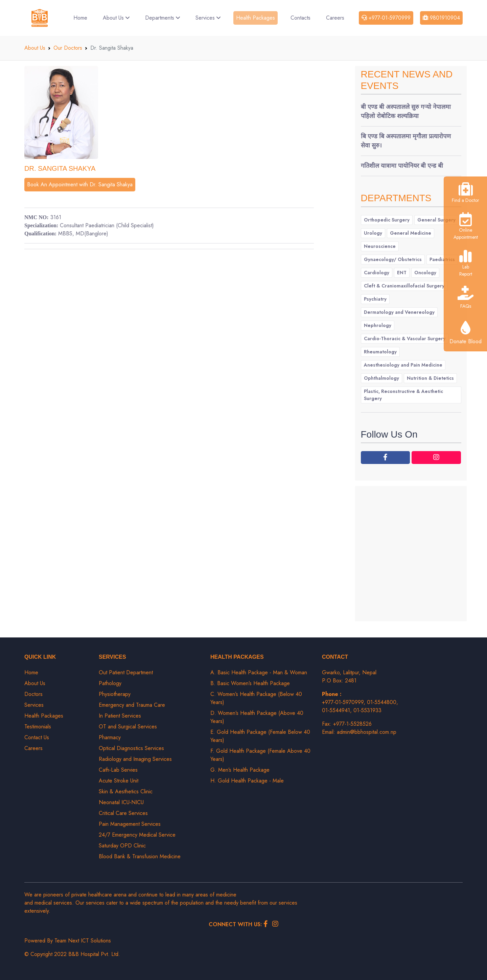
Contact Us (37, 737)
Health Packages (256, 18)
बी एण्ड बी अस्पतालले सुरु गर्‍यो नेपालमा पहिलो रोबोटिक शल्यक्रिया (406, 111)
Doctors (33, 694)
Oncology (425, 273)
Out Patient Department (126, 672)
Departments (163, 18)
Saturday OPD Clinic (122, 846)
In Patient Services (120, 716)
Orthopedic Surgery (387, 220)
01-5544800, (382, 702)
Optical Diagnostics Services (131, 748)
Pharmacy (110, 737)
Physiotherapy (115, 694)
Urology (373, 233)
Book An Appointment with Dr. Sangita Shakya (80, 184)
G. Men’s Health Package (240, 770)
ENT (402, 273)
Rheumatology (380, 352)
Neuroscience (380, 246)
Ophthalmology (381, 378)
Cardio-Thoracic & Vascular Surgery (405, 339)
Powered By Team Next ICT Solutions (68, 941)
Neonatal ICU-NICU (121, 802)
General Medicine (411, 233)
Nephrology (378, 325)
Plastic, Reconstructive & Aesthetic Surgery (403, 395)
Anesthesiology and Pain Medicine (403, 365)
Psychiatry (375, 299)
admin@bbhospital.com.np (367, 732)
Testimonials (38, 727)
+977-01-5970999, (344, 702)
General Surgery (436, 220)
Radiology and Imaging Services (135, 759)
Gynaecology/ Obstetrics (393, 259)
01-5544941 (336, 710)
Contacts (300, 18)
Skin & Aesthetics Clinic (126, 791)
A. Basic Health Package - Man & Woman (259, 672)
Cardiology (377, 273)
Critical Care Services (123, 813)
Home (80, 18)
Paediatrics (442, 259)
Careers (335, 18)
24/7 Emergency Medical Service (137, 835)
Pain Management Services (130, 824)
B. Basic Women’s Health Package (250, 683)
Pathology (110, 683)
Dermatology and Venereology (399, 312)
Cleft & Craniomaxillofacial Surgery (404, 286)
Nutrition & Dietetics (430, 378)
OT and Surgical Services (128, 727)
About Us (116, 18)
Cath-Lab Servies (118, 770)
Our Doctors (68, 48)
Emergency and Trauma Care (132, 705)
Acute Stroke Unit (119, 781)
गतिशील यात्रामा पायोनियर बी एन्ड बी (402, 166)
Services (208, 18)
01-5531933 (367, 710)
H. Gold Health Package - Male (247, 781)
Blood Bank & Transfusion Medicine (140, 856)
